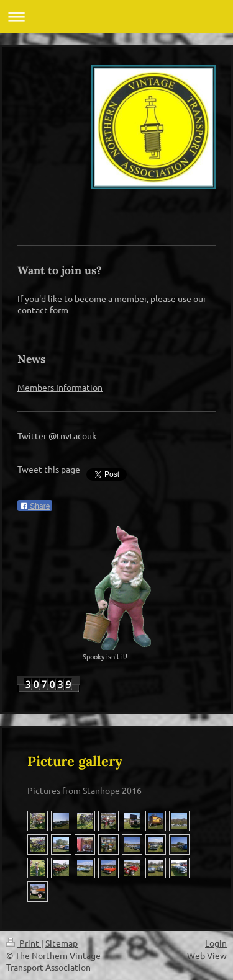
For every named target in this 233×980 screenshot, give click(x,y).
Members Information (60, 387)
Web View (207, 955)
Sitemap (62, 943)
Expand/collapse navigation (116, 16)
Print (24, 943)
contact (33, 310)
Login (216, 943)
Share (35, 506)
